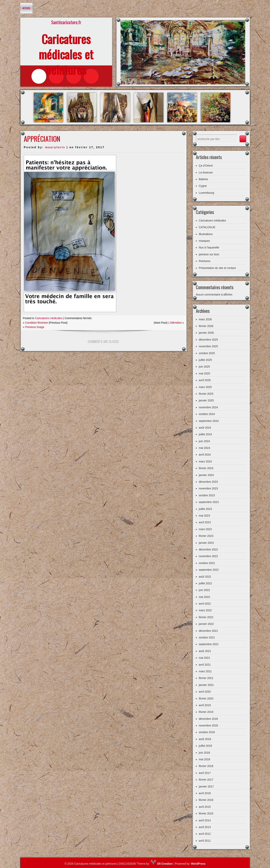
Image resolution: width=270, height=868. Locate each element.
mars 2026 (205, 319)
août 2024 (205, 428)
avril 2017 (205, 773)
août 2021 (205, 651)
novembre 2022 (208, 556)
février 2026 (206, 326)
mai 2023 (205, 516)
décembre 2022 (208, 549)
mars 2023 (205, 529)
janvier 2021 (206, 685)
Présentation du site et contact (217, 268)
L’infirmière (175, 323)
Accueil (26, 8)
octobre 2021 (207, 637)
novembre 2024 (208, 407)
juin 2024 (204, 441)
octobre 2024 (207, 414)
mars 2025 (205, 387)
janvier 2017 (206, 786)
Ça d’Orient (206, 166)
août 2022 (205, 577)
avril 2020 (205, 692)
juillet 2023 (205, 509)
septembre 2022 (209, 570)
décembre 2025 (208, 340)
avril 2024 (205, 455)
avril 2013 (205, 827)
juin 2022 (204, 590)
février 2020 (206, 698)
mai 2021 (205, 658)
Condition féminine (37, 323)
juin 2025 (204, 367)
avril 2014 (205, 820)
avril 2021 (205, 665)
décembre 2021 (208, 631)
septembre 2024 (209, 421)
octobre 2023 (207, 495)
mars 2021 (205, 671)
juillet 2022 (205, 583)
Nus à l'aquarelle (209, 247)
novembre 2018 (208, 725)
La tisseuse (206, 172)
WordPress (198, 864)
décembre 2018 (208, 719)
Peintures (205, 261)
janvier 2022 (206, 624)
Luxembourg (206, 193)
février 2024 (206, 468)
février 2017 (206, 780)
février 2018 (206, 766)
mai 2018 (205, 759)
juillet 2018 (205, 746)
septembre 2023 (209, 502)
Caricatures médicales (49, 318)
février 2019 (206, 712)
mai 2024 (205, 448)
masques (204, 241)
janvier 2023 (206, 543)
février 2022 (206, 617)
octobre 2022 (207, 563)
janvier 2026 (206, 333)
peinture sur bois (209, 254)
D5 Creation (161, 864)
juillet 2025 (205, 360)
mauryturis (55, 147)
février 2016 (206, 800)
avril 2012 (205, 834)
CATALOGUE (207, 227)
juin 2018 (204, 753)
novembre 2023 (208, 488)
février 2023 (206, 536)
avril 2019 (205, 705)
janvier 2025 (206, 400)
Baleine (203, 179)
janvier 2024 (206, 475)
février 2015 (206, 813)
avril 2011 (205, 841)
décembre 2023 (208, 482)
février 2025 (206, 394)
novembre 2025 (208, 346)
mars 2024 (205, 461)
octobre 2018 (207, 732)
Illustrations (206, 234)
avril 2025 (205, 380)
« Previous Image (34, 327)
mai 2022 (205, 597)
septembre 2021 (209, 644)
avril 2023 (205, 522)
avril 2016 (205, 793)
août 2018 (205, 739)
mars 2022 (205, 610)
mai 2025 (205, 373)
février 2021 (206, 678)
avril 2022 (205, 604)
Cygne (203, 186)
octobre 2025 (207, 353)
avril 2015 (205, 807)
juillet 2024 (205, 434)
